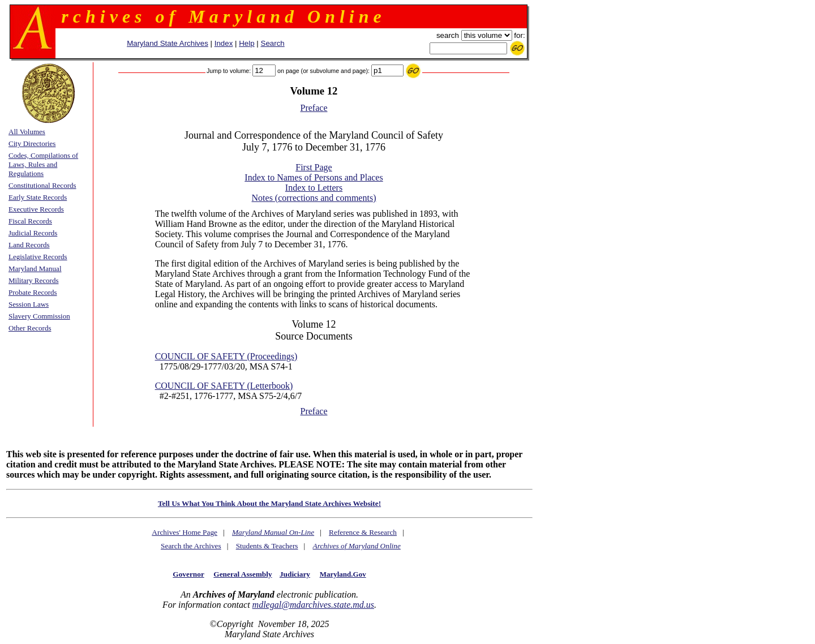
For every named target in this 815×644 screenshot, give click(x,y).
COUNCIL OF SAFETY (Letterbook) (224, 386)
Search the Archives (191, 546)
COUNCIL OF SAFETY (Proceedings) (226, 356)
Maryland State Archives (168, 43)
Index (224, 43)
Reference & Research (363, 532)
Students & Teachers (267, 546)
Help (246, 43)
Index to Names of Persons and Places (314, 177)
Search (273, 43)
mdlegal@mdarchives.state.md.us (313, 605)
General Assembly (243, 574)
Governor (188, 574)
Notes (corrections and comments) (314, 198)
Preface (314, 108)
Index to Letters (314, 188)
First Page (314, 167)
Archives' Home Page (185, 532)
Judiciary (295, 574)
